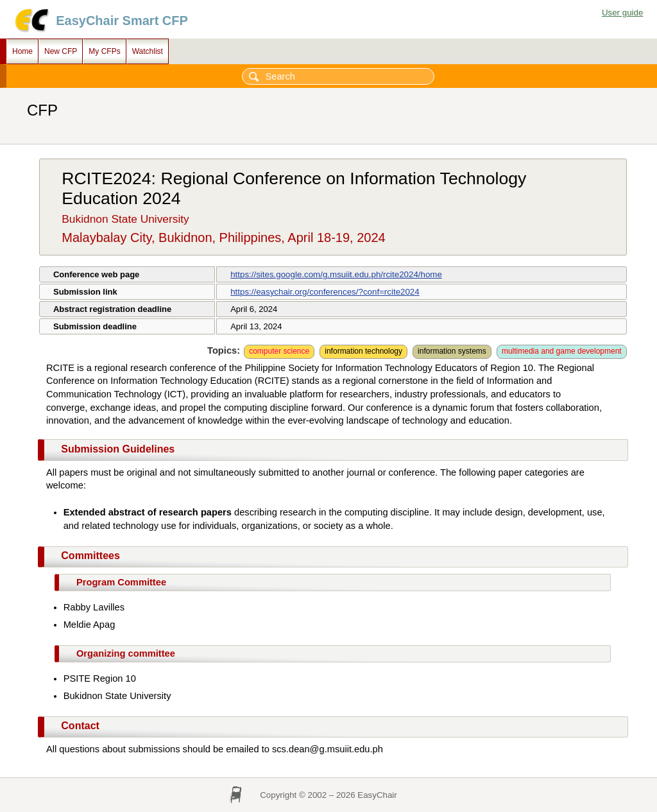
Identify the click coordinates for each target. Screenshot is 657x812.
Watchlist (148, 51)
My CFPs (104, 51)
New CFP (61, 51)
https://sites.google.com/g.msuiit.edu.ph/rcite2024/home (336, 274)
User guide (622, 13)
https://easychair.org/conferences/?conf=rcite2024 (325, 292)
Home (22, 51)
